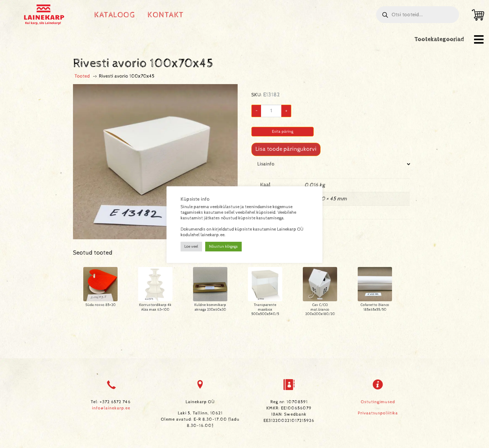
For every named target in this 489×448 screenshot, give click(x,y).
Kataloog (115, 15)
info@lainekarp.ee (111, 408)
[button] (479, 39)
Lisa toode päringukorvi (286, 149)
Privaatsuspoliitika (378, 413)
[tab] (334, 195)
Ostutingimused (378, 402)
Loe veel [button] (191, 247)
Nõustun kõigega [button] (223, 247)
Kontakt (166, 15)
